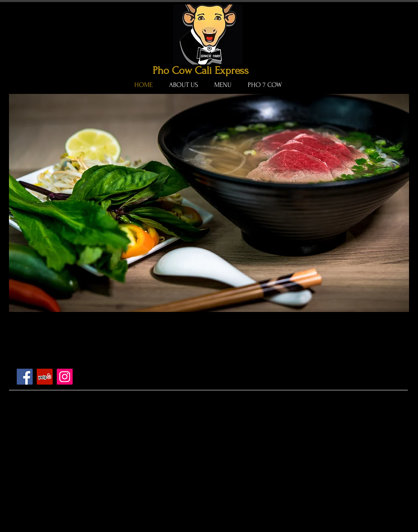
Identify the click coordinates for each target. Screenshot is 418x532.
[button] (209, 203)
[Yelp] (45, 377)
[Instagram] (65, 377)
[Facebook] (25, 377)
